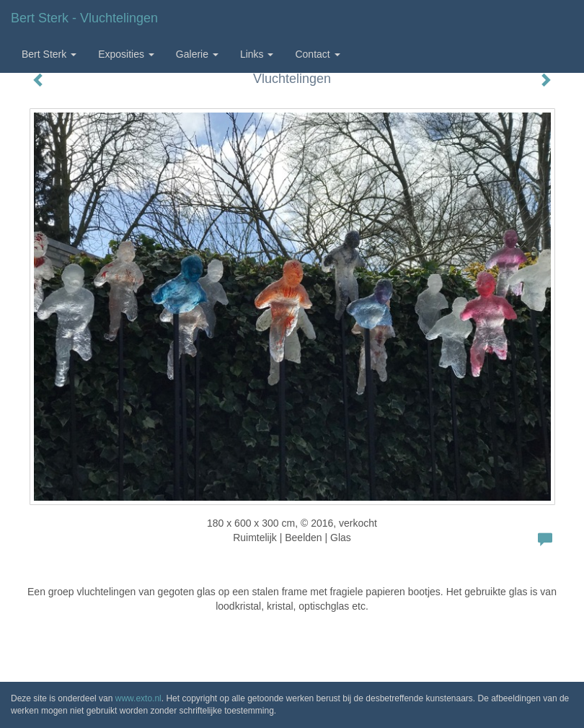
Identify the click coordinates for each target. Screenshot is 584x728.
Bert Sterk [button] (49, 54)
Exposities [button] (126, 54)
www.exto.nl (138, 698)
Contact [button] (317, 54)
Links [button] (257, 54)
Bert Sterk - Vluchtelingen (84, 18)
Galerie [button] (197, 54)
